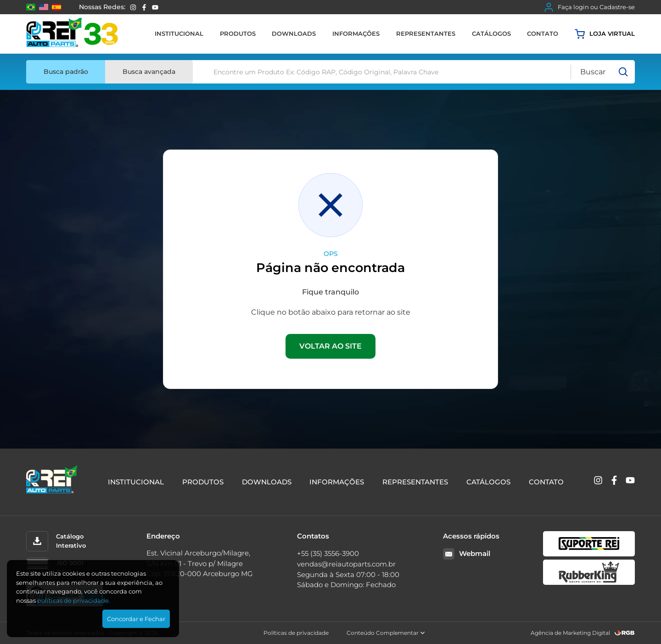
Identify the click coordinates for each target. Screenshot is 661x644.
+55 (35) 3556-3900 (328, 553)
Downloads (294, 33)
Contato (543, 33)
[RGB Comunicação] (625, 633)
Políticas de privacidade (296, 633)
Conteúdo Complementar (386, 633)
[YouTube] (155, 7)
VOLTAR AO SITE (330, 346)
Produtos (238, 33)
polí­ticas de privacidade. (74, 600)
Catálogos (491, 33)
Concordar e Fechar (136, 619)
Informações (356, 33)
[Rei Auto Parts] (72, 34)
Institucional (179, 33)
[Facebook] (144, 7)
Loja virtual (605, 34)
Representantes (426, 33)
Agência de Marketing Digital (570, 633)
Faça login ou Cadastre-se (590, 7)
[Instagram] (133, 7)
